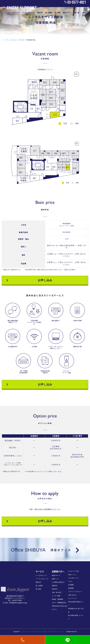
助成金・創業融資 (57, 599)
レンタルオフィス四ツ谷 (16, 40)
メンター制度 (56, 596)
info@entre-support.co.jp (18, 603)
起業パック (55, 579)
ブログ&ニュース (73, 578)
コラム (70, 581)
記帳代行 (55, 586)
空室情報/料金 (31, 40)
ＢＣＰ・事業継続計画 (59, 603)
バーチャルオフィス (28, 13)
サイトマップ (72, 598)
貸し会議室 (49, 13)
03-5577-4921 (75, 2)
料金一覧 (76, 13)
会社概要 (71, 585)
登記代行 (55, 589)
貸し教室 (57, 13)
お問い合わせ (72, 595)
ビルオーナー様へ (74, 571)
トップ (4, 40)
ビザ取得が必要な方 (58, 582)
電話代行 (40, 13)
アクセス (84, 13)
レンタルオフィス (14, 13)
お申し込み (29, 280)
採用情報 (71, 588)
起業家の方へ (58, 572)
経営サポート (67, 13)
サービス (40, 572)
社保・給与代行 (57, 592)
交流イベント (72, 575)
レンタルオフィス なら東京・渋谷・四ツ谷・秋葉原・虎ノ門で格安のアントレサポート (42, 632)
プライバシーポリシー (75, 592)
